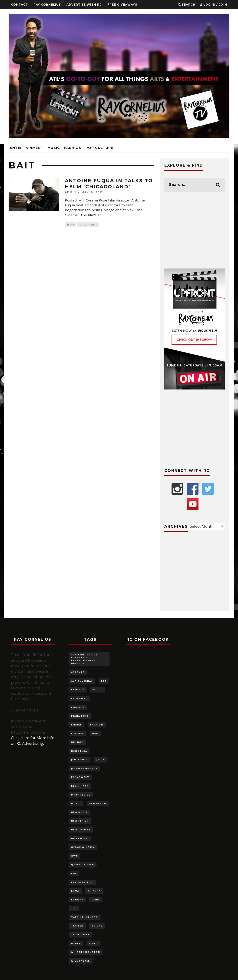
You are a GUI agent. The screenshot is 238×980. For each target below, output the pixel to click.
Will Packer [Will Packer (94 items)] (81, 961)
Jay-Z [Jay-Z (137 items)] (101, 760)
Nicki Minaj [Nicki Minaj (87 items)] (80, 838)
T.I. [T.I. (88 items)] (74, 908)
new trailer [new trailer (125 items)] (81, 830)
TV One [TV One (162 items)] (97, 926)
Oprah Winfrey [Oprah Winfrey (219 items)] (83, 847)
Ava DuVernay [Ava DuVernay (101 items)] (82, 681)
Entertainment (27, 148)
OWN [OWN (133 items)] (75, 856)
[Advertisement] (195, 230)
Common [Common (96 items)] (78, 707)
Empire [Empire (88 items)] (76, 725)
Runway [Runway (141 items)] (77, 900)
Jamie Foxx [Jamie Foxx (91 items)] (80, 760)
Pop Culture (99, 148)
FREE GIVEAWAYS (122, 5)
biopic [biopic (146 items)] (98, 690)
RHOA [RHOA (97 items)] (75, 891)
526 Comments (88, 225)
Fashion (73, 148)
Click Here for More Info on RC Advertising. (33, 740)
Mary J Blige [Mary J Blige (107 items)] (81, 795)
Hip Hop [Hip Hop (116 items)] (77, 742)
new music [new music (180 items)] (79, 812)
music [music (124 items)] (76, 803)
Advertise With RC (84, 5)
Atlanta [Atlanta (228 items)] (78, 672)
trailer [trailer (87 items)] (77, 926)
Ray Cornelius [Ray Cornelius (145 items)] (83, 882)
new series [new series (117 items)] (80, 821)
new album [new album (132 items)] (98, 803)
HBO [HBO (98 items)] (95, 733)
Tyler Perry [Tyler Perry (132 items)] (80, 935)
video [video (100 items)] (94, 943)
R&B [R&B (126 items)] (74, 873)
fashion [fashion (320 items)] (97, 725)
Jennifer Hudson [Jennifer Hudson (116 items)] (84, 768)
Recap (70, 225)
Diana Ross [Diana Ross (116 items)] (80, 716)
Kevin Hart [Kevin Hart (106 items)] (80, 786)
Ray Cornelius (47, 5)
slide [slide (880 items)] (96, 900)
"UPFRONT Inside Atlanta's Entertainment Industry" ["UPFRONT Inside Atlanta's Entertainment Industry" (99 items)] (84, 659)
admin (70, 193)
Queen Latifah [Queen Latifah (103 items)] (83, 864)
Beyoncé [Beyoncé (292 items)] (78, 690)
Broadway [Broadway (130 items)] (79, 698)
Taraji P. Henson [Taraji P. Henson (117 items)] (85, 917)
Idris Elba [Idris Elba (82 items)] (79, 751)
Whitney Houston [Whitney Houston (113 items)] (86, 952)
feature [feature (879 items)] (78, 733)
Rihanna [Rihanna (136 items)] (94, 891)
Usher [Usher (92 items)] (76, 943)
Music (54, 148)
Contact (19, 5)
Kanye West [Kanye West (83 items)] (80, 777)
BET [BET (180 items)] (104, 681)
